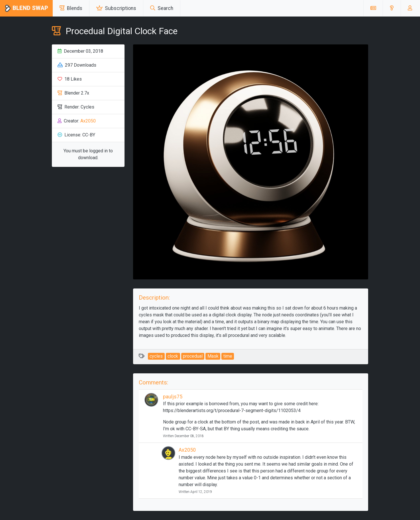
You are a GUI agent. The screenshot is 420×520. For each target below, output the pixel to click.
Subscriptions (116, 8)
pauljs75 (173, 397)
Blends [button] (71, 8)
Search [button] (162, 8)
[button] (392, 8)
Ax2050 (88, 121)
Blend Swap (26, 8)
